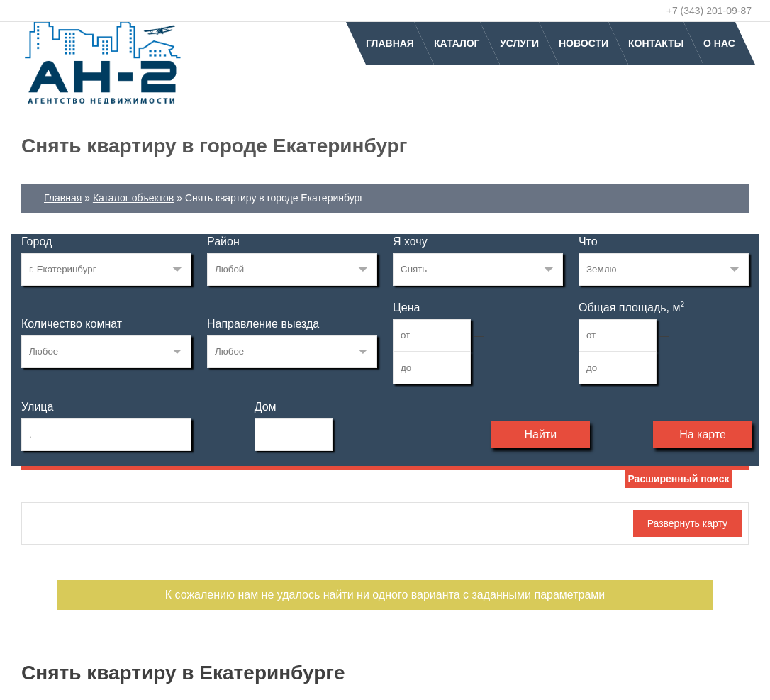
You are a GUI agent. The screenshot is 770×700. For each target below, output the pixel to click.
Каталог (457, 43)
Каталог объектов (133, 198)
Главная (390, 43)
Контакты (656, 43)
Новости (584, 43)
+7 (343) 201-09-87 (709, 11)
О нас (719, 43)
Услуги (519, 43)
